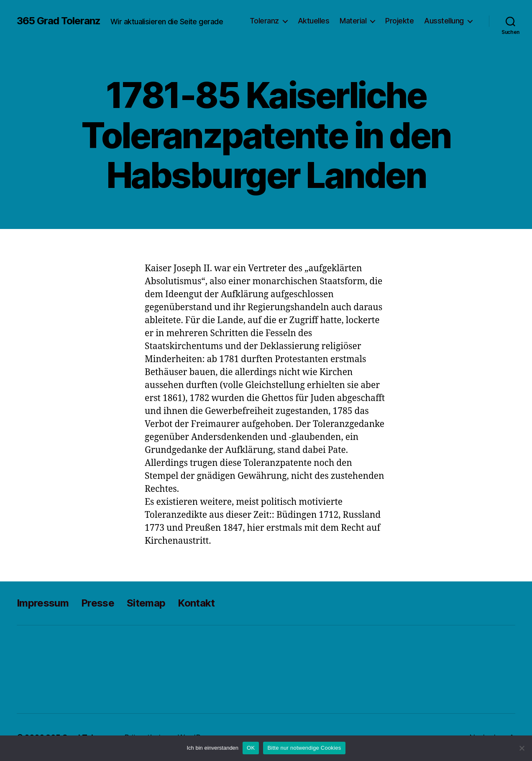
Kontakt (196, 603)
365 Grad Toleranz (59, 21)
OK (251, 748)
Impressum (43, 603)
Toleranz (264, 21)
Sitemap (146, 603)
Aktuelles (314, 21)
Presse (98, 603)
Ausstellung (444, 21)
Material (353, 21)
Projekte (399, 21)
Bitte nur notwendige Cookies (304, 748)
